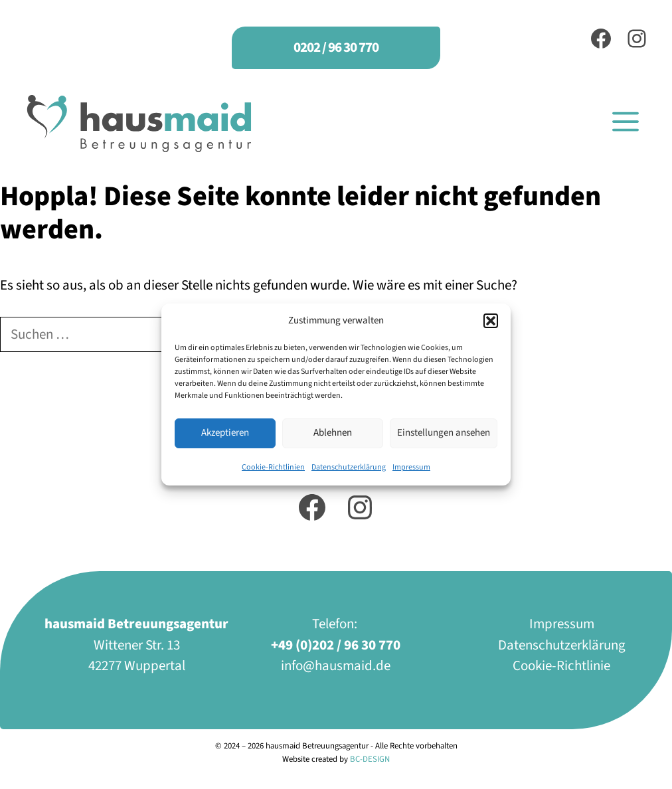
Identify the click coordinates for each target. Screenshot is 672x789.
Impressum (411, 467)
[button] (491, 321)
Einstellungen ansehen (444, 433)
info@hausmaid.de (336, 665)
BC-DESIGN (370, 759)
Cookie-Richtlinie (561, 665)
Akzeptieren (225, 433)
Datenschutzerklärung (349, 467)
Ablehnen (333, 433)
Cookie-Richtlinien (273, 467)
